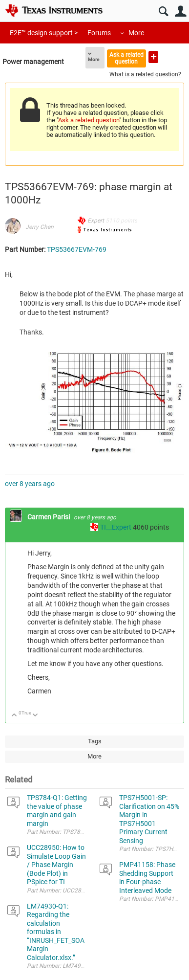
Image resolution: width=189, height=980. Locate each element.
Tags (95, 741)
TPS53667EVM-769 (77, 249)
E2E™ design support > (44, 33)
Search (163, 11)
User (180, 11)
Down (35, 716)
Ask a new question (153, 57)
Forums (99, 33)
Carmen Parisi (49, 517)
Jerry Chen (40, 227)
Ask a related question (126, 58)
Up (14, 716)
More (136, 33)
